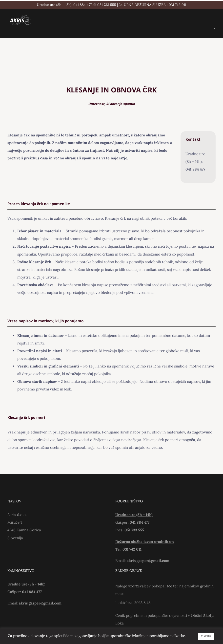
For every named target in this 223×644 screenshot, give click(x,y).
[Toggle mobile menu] (215, 30)
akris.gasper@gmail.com (148, 561)
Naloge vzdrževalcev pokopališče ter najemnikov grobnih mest (165, 590)
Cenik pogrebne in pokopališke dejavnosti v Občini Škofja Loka (165, 619)
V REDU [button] (206, 636)
